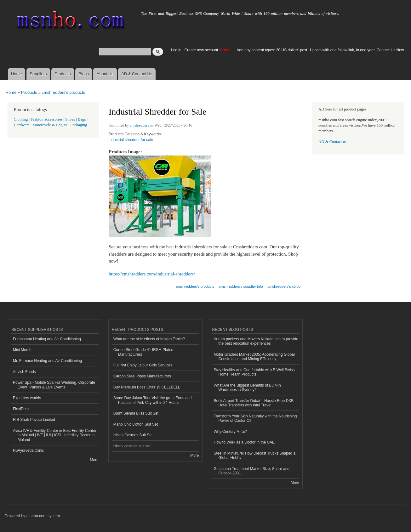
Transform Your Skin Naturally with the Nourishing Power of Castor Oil (255, 418)
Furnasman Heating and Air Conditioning (47, 339)
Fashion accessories (46, 119)
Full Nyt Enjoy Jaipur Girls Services (143, 365)
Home (17, 74)
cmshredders (139, 125)
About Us (105, 74)
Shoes (70, 119)
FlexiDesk (21, 409)
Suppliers (38, 74)
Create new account (202, 50)
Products (63, 74)
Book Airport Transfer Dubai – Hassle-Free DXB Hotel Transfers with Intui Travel (254, 403)
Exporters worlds (27, 398)
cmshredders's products (63, 92)
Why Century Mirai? (230, 432)
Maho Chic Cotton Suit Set (136, 424)
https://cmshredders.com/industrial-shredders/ (152, 274)
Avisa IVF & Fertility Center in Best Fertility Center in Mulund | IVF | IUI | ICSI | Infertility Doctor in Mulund (55, 435)
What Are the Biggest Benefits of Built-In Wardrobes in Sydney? (247, 388)
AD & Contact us (332, 142)
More (94, 460)
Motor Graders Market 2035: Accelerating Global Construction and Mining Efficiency (254, 357)
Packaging (79, 125)
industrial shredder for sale (131, 140)
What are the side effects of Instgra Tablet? (149, 339)
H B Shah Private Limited (34, 420)
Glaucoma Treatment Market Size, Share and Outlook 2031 (252, 471)
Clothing (21, 119)
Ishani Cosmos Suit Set (133, 435)
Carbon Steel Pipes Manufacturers (142, 376)
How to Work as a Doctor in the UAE (244, 442)
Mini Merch (22, 350)
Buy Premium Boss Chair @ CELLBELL (147, 387)
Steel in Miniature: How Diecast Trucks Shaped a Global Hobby (255, 456)
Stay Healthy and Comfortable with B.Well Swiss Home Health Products (254, 372)
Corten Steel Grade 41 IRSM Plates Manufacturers (143, 352)
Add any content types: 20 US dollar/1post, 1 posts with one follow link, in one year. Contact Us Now (320, 50)
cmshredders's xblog (284, 286)
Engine (62, 125)
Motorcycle (42, 125)
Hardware (22, 125)
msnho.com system (43, 516)
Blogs (84, 74)
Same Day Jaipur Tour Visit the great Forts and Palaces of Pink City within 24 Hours (153, 400)
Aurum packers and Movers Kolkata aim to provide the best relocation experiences (256, 341)
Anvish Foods (24, 372)
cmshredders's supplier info (241, 286)
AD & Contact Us (137, 74)
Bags (82, 119)
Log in (176, 50)
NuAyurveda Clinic (28, 450)
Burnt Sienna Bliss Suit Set (136, 413)
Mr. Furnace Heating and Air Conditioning (47, 361)
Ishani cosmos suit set (132, 446)
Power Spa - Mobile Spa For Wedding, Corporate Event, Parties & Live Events (54, 385)
